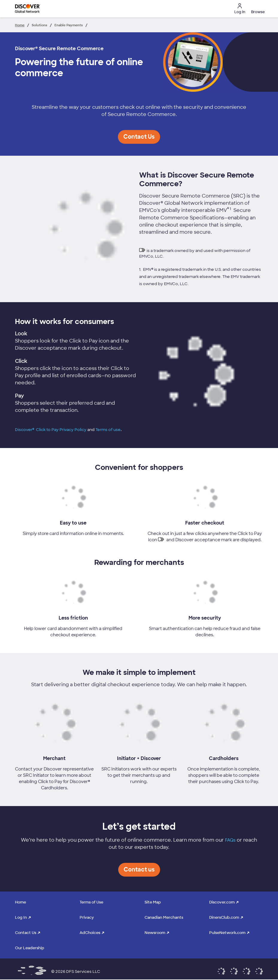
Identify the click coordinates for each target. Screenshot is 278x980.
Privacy (87, 917)
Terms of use (108, 430)
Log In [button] (240, 9)
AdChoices (90, 933)
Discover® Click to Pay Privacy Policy (51, 430)
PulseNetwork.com (227, 933)
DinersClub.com (224, 917)
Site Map (153, 902)
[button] (257, 9)
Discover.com (222, 902)
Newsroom (155, 933)
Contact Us (26, 933)
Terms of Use (91, 902)
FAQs (230, 840)
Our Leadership (30, 948)
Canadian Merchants (164, 917)
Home (20, 902)
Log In (21, 917)
